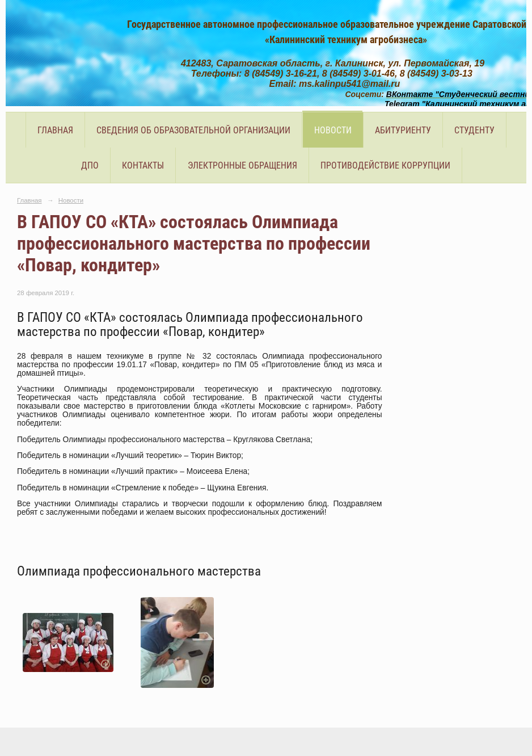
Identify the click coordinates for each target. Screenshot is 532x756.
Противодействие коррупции (385, 165)
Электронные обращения (242, 165)
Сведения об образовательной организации (193, 130)
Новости (333, 130)
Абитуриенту (403, 130)
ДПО (90, 165)
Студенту (474, 130)
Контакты (143, 165)
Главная (55, 130)
